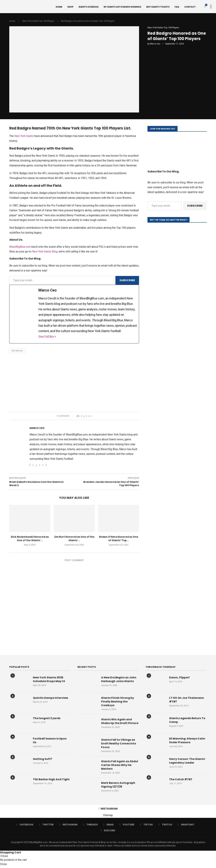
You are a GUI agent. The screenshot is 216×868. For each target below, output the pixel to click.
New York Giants (24, 137)
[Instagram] (68, 827)
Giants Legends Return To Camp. (188, 721)
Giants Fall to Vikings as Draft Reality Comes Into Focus (119, 746)
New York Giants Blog (45, 252)
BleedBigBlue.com (20, 247)
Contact (190, 7)
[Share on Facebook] (82, 417)
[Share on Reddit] (89, 417)
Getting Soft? (43, 760)
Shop (70, 7)
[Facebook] (25, 827)
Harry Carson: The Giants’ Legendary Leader (188, 761)
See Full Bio (46, 337)
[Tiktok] (146, 827)
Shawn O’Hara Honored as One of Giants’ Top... (119, 539)
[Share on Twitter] (84, 417)
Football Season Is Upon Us (50, 741)
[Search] (211, 7)
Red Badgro (17, 351)
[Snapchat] (186, 827)
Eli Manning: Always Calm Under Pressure (187, 741)
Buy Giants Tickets (158, 7)
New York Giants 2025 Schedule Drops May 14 (49, 680)
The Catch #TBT (181, 780)
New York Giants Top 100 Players (38, 22)
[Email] (109, 827)
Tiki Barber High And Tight (48, 782)
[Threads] (90, 827)
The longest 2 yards (47, 719)
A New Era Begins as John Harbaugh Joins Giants (119, 680)
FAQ (177, 7)
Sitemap (108, 818)
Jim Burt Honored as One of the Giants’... (74, 539)
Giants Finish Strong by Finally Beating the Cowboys (118, 702)
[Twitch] (165, 827)
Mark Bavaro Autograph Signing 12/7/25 (119, 787)
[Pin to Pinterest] (86, 417)
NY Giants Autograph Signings (122, 7)
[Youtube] (127, 827)
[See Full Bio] (55, 337)
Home (59, 7)
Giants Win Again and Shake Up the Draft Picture (117, 724)
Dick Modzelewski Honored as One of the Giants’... (30, 539)
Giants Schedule (89, 7)
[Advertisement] (74, 384)
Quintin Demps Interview (51, 698)
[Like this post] (79, 417)
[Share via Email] (91, 417)
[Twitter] (46, 827)
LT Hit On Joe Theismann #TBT (187, 700)
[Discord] (108, 833)
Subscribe (127, 281)
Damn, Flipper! (180, 678)
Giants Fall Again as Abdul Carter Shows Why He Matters (119, 767)
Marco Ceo (155, 44)
